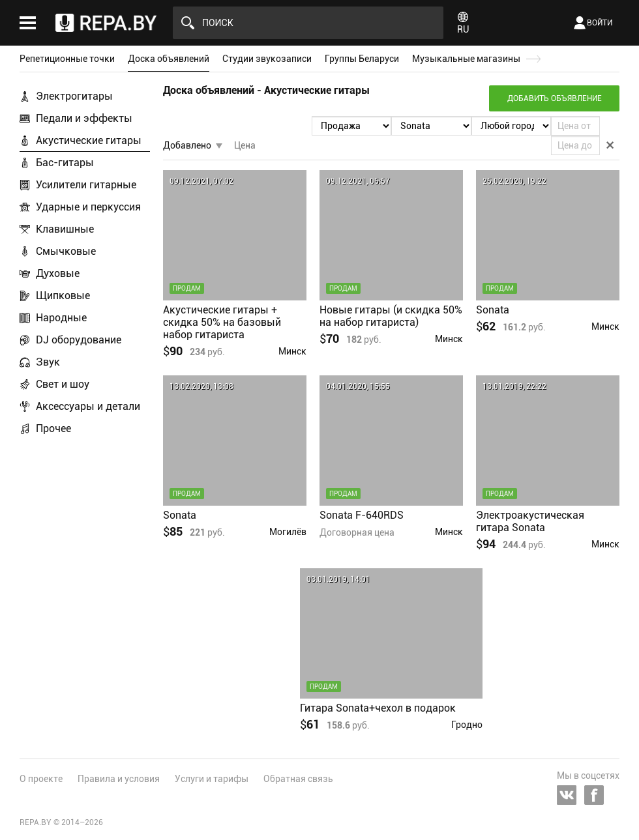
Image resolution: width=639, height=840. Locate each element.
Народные (61, 318)
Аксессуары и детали (88, 406)
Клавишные (65, 229)
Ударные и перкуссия (88, 207)
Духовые (58, 273)
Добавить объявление (555, 98)
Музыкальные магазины (466, 59)
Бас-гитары (65, 163)
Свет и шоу (63, 384)
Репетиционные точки (67, 59)
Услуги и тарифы (212, 779)
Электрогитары (74, 96)
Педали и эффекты (84, 118)
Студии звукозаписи (267, 59)
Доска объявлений (169, 59)
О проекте (41, 779)
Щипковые (63, 296)
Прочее (53, 428)
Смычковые (66, 251)
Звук (48, 362)
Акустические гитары (89, 140)
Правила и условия (119, 779)
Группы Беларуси (362, 59)
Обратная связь (298, 779)
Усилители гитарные (86, 185)
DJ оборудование (79, 340)
